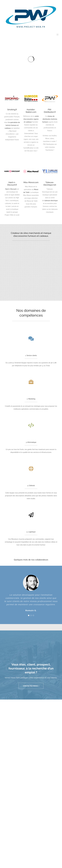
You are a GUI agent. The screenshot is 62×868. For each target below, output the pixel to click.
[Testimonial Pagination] (29, 591)
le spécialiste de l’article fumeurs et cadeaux (12, 125)
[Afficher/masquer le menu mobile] (58, 35)
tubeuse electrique (51, 201)
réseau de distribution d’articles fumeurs (50, 119)
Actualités (52, 679)
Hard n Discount (11, 189)
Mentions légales (28, 679)
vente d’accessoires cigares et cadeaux (31, 119)
